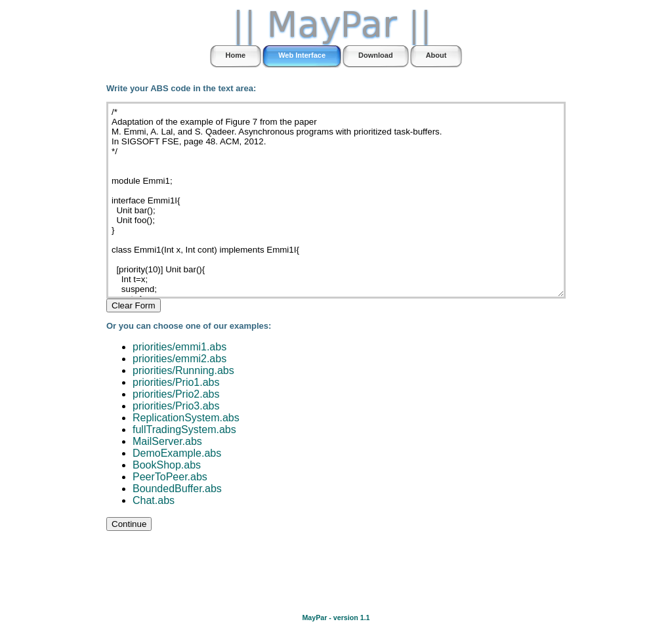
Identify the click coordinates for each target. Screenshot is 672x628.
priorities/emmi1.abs (179, 347)
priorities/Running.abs (183, 370)
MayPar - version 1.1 (336, 618)
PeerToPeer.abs (170, 477)
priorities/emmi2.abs (179, 359)
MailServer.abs (167, 441)
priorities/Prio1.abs (176, 382)
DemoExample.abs (177, 453)
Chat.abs (154, 500)
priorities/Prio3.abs (176, 406)
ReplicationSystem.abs (186, 418)
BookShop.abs (167, 465)
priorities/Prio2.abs (176, 394)
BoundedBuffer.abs (177, 489)
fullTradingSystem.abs (184, 429)
